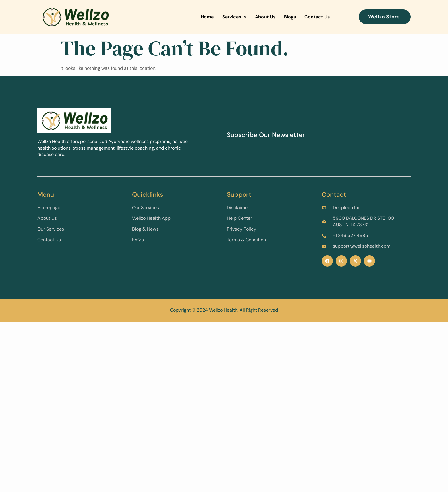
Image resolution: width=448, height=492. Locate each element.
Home (207, 17)
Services (234, 17)
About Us (265, 17)
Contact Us (317, 17)
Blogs (290, 17)
